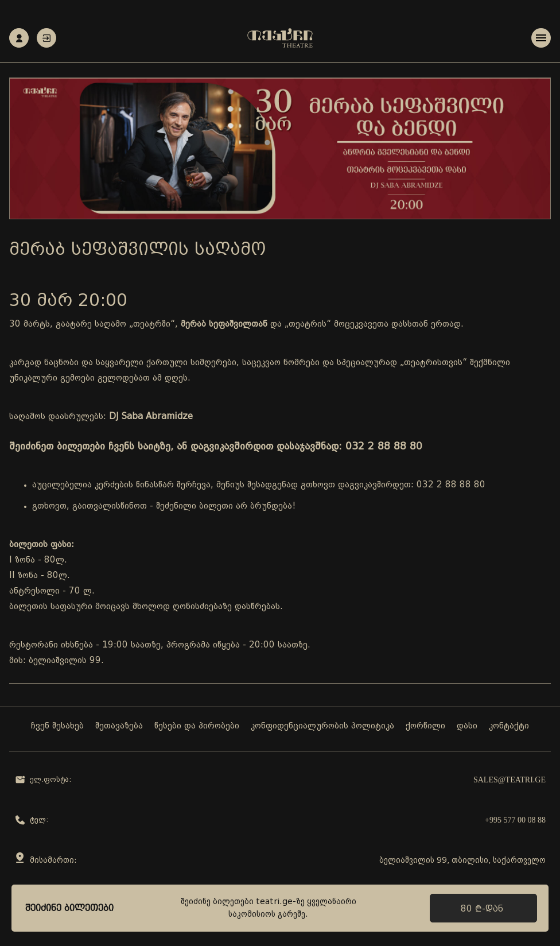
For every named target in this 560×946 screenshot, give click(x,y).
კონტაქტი (509, 726)
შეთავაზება (119, 726)
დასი (467, 726)
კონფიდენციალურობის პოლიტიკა (322, 726)
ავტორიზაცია (46, 38)
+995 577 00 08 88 (515, 820)
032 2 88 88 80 (451, 485)
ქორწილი (425, 726)
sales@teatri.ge (510, 780)
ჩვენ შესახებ (57, 726)
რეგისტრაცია (19, 38)
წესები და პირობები (197, 726)
